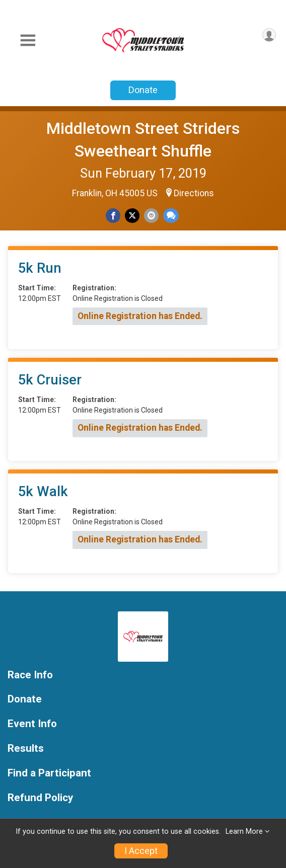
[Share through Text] (171, 216)
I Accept (141, 851)
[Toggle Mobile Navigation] (28, 41)
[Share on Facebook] (113, 216)
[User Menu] (269, 35)
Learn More (244, 832)
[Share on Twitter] (132, 216)
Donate (143, 90)
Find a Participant (49, 773)
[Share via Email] (151, 216)
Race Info (30, 675)
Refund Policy (40, 798)
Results (26, 748)
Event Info (32, 724)
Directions (194, 193)
